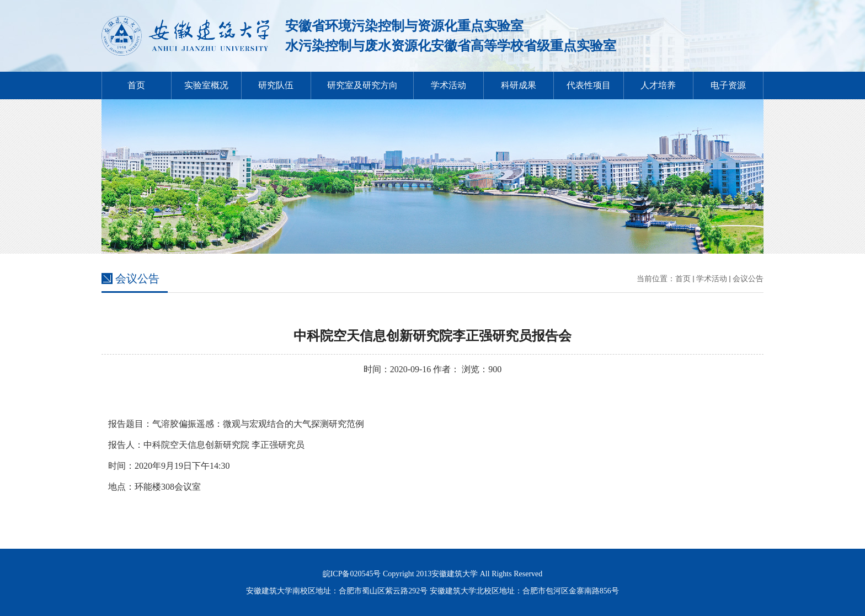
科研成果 (519, 85)
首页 (136, 85)
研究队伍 (276, 85)
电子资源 (728, 85)
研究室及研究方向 (362, 85)
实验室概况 (206, 85)
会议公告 (748, 279)
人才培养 (658, 85)
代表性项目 (589, 85)
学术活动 (448, 85)
